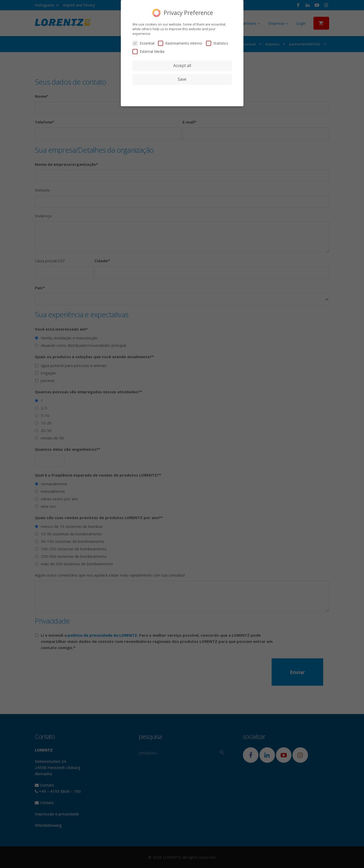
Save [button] (182, 79)
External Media (148, 51)
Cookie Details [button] (182, 96)
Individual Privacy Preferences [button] (182, 89)
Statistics (217, 43)
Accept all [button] (182, 65)
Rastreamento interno (180, 43)
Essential (143, 43)
